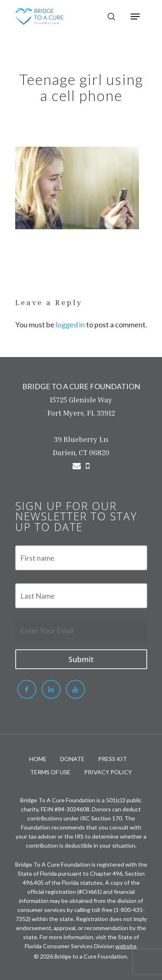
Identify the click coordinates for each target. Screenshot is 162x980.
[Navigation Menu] (135, 16)
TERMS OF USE (50, 772)
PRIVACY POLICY (108, 772)
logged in (70, 324)
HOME (38, 759)
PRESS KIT (113, 759)
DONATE (72, 759)
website (126, 946)
